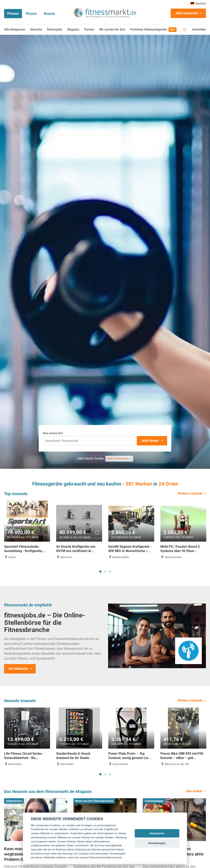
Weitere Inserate (190, 493)
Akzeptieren (157, 833)
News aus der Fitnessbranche (94, 801)
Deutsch (198, 3)
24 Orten (168, 484)
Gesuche (36, 29)
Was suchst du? (53, 433)
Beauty (49, 13)
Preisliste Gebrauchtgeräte (153, 30)
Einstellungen (157, 843)
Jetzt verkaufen (187, 13)
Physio (31, 13)
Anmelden (199, 29)
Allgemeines (14, 801)
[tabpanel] (27, 530)
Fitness (13, 13)
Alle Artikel (194, 791)
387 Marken (139, 484)
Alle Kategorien (15, 29)
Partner (89, 29)
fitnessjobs (55, 29)
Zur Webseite (18, 669)
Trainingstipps (154, 801)
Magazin (73, 29)
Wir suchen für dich (112, 29)
